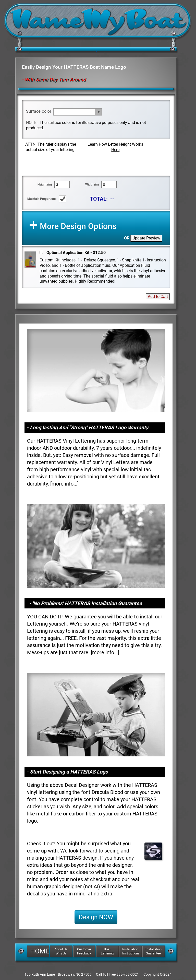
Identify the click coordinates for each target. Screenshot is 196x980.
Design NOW (96, 917)
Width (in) (92, 185)
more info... (64, 484)
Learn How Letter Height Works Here (115, 147)
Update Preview (146, 238)
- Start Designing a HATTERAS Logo (67, 772)
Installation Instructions (131, 951)
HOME (40, 951)
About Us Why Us (61, 951)
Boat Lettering (107, 951)
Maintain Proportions (42, 199)
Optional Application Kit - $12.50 (76, 253)
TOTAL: (99, 199)
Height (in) (45, 185)
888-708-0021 (128, 974)
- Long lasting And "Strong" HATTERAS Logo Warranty (87, 428)
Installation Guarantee (154, 951)
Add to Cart (158, 297)
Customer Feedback (84, 951)
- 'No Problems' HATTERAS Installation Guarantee (85, 603)
